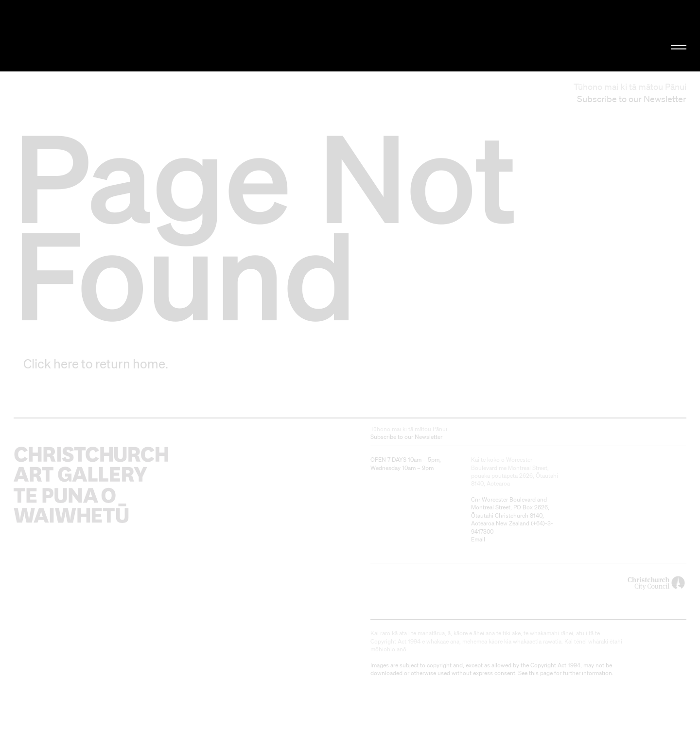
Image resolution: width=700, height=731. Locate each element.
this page (541, 673)
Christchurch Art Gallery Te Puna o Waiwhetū (117, 36)
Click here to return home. (96, 364)
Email (478, 539)
